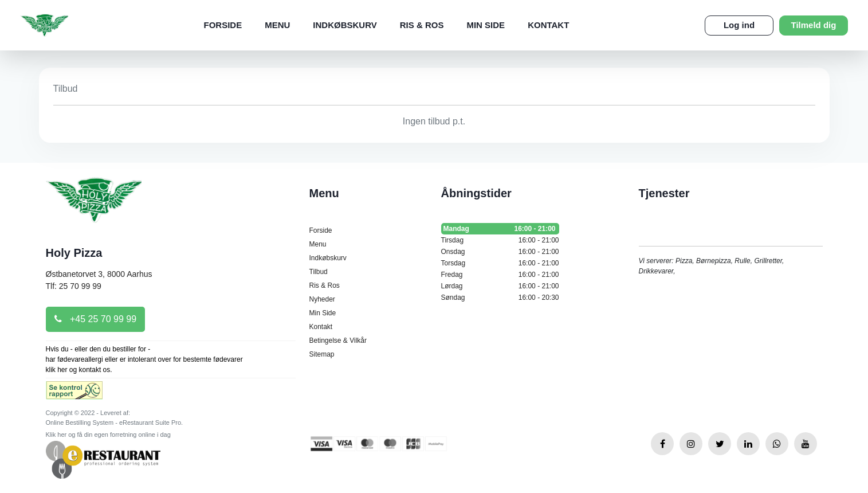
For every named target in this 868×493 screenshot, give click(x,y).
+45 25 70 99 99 (96, 319)
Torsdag (500, 263)
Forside (223, 25)
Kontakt (548, 25)
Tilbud (319, 272)
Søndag (500, 298)
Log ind (739, 25)
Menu (277, 25)
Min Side (486, 25)
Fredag (500, 275)
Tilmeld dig (814, 25)
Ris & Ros (422, 25)
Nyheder (322, 299)
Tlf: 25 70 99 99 (74, 286)
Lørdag (500, 286)
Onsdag (500, 252)
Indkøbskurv (345, 25)
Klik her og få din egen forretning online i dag (108, 435)
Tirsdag (500, 240)
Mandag (500, 229)
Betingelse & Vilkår (338, 341)
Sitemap (322, 354)
